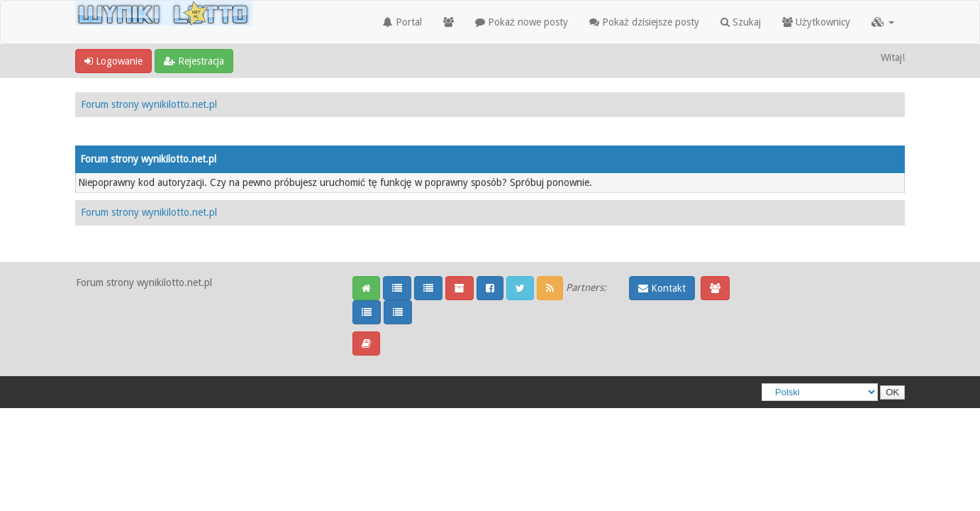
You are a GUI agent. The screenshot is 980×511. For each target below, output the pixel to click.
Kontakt (662, 288)
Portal (402, 22)
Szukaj (741, 22)
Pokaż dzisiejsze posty (644, 22)
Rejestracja (194, 61)
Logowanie (113, 61)
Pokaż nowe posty (522, 22)
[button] (883, 22)
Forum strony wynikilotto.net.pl (149, 104)
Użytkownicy (816, 22)
